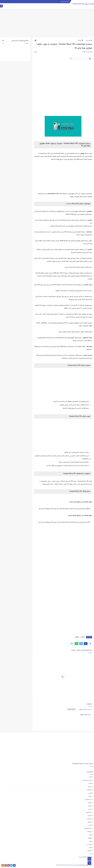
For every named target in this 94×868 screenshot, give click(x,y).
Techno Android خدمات (85, 857)
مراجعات (89, 831)
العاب (90, 783)
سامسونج (89, 812)
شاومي (90, 815)
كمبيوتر (90, 822)
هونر (90, 841)
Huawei (69, 204)
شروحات (89, 819)
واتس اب (89, 844)
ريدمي (90, 809)
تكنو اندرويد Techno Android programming (76, 4)
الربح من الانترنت (87, 780)
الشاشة (66, 355)
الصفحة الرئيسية (65, 1)
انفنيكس (89, 790)
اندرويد (90, 786)
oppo (90, 847)
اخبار (90, 777)
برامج (90, 796)
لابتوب (90, 825)
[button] (86, 644)
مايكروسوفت (88, 828)
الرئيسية (89, 40)
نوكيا (90, 835)
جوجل (90, 806)
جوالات (80, 40)
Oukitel (90, 851)
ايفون (90, 793)
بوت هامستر (88, 799)
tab (91, 854)
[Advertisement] (47, 23)
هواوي (77, 637)
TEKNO (89, 860)
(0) (36, 52)
